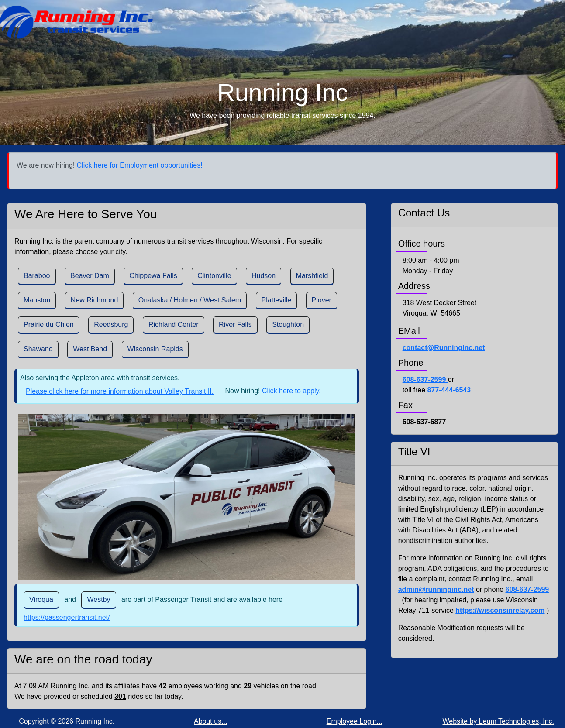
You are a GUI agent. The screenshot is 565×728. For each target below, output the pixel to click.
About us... (211, 721)
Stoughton (288, 325)
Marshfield (312, 276)
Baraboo (37, 276)
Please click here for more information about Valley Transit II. (120, 391)
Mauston (37, 300)
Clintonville (214, 276)
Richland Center (174, 325)
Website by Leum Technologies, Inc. (498, 721)
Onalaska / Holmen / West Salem (190, 300)
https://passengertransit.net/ (67, 617)
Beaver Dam (90, 276)
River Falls (235, 325)
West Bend (90, 349)
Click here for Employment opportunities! (140, 165)
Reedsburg (111, 325)
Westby (98, 599)
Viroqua (41, 599)
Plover (322, 300)
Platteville (276, 300)
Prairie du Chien (49, 325)
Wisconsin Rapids (155, 349)
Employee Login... (355, 721)
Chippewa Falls (153, 276)
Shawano (38, 349)
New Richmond (94, 300)
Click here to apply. (291, 391)
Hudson (264, 276)
